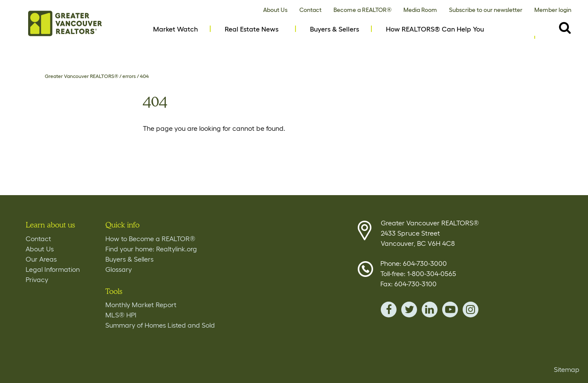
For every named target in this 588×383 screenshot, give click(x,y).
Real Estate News (252, 29)
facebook (389, 310)
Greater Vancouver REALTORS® (82, 76)
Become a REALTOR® (362, 10)
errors (129, 76)
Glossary (119, 269)
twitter (409, 310)
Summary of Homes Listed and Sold (160, 325)
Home (65, 23)
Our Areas (41, 259)
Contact (310, 10)
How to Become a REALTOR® (150, 239)
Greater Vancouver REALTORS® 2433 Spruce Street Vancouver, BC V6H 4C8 (430, 233)
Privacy (37, 279)
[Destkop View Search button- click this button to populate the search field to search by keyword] (565, 27)
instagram (471, 310)
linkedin (430, 310)
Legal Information (53, 269)
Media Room (420, 10)
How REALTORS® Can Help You (435, 29)
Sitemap (567, 369)
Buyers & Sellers (335, 29)
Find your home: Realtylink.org (151, 249)
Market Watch (175, 29)
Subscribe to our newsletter (486, 10)
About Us (275, 10)
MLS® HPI (121, 315)
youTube (450, 310)
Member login (553, 10)
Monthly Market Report (141, 305)
